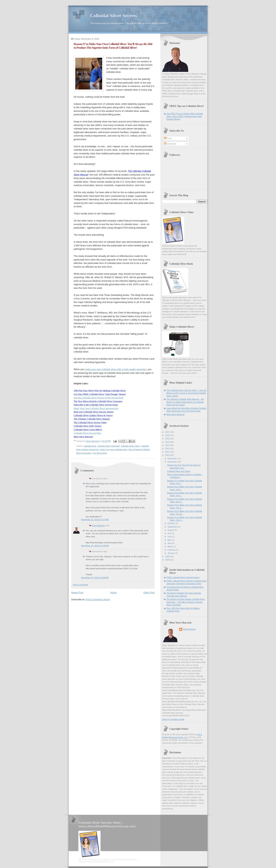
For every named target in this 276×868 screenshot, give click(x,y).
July (170, 533)
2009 (168, 557)
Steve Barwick (98, 525)
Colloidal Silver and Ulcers (179, 471)
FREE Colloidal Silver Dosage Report (183, 577)
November (172, 462)
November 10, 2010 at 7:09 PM (95, 546)
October (171, 523)
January (171, 553)
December (172, 459)
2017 (168, 432)
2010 (168, 455)
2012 (168, 449)
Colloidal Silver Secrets (114, 16)
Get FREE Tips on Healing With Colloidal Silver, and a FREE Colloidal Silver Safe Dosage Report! (185, 116)
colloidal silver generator (109, 446)
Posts (168, 138)
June (170, 537)
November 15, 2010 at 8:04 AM (95, 578)
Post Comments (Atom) (98, 599)
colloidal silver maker (130, 446)
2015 (168, 439)
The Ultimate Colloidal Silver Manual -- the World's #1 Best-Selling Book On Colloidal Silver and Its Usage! (185, 402)
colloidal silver (90, 446)
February (172, 550)
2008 (168, 560)
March (171, 547)
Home (114, 593)
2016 (168, 435)
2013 (168, 445)
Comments (170, 144)
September (173, 527)
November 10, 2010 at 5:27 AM (95, 519)
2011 (168, 452)
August (171, 530)
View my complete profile (173, 719)
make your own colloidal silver (114, 449)
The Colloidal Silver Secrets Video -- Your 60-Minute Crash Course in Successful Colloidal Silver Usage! (186, 393)
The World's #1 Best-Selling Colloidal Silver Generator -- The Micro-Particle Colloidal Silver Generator (186, 602)
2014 (168, 442)
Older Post (149, 593)
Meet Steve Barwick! (176, 414)
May (170, 540)
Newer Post (77, 593)
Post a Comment (80, 585)
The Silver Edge (100, 453)
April (170, 543)
